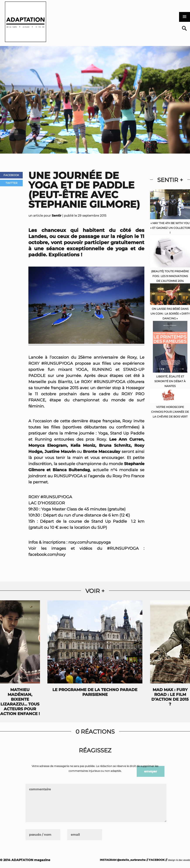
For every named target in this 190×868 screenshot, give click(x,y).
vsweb (187, 860)
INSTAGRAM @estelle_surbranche (123, 860)
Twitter (11, 183)
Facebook (11, 175)
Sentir (57, 216)
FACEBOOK (157, 860)
